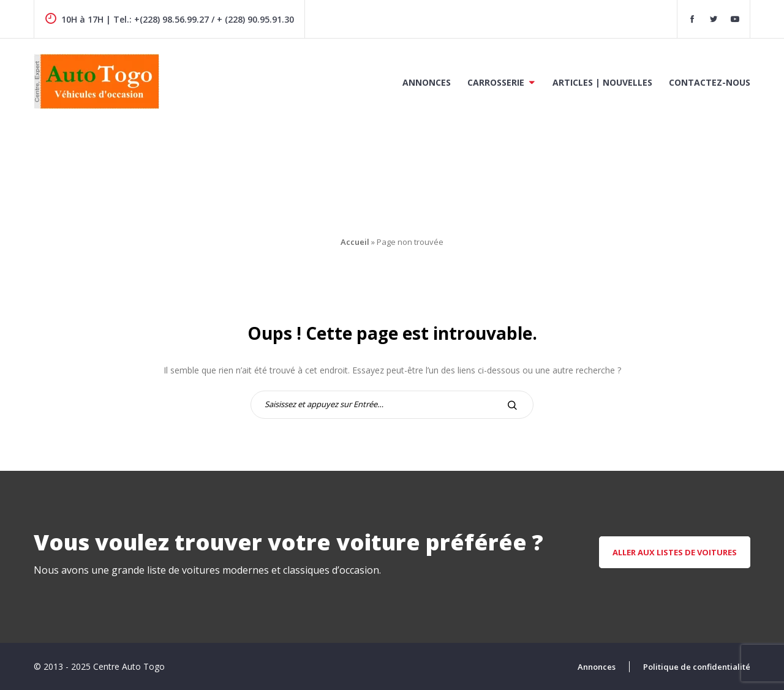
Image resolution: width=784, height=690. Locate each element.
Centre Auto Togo (129, 666)
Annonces (427, 82)
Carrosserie (496, 82)
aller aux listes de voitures (675, 552)
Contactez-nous (710, 82)
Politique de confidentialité (697, 667)
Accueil (355, 242)
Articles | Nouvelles (602, 82)
